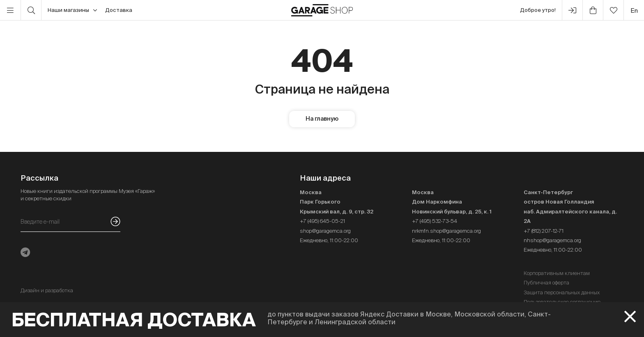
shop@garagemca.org (325, 231)
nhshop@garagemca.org (552, 240)
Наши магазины (72, 10)
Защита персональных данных (562, 292)
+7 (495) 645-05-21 (322, 221)
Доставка (119, 10)
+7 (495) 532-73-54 (435, 221)
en (634, 10)
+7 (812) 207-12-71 (544, 231)
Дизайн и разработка (47, 290)
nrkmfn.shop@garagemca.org (446, 231)
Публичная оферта (546, 283)
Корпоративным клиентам (557, 273)
